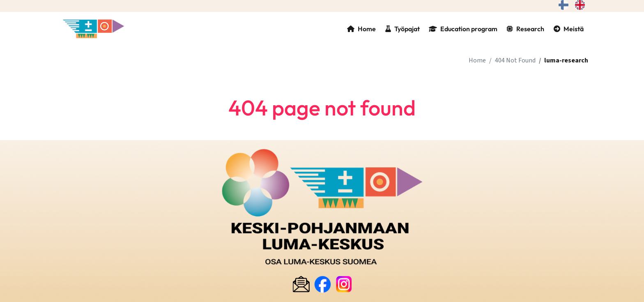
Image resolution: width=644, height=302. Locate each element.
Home (361, 29)
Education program (463, 29)
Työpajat (402, 29)
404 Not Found (515, 60)
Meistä (569, 29)
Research (525, 29)
